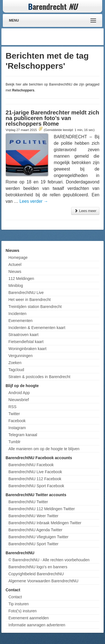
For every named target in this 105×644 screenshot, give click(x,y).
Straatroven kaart (23, 335)
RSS (12, 407)
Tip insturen (19, 604)
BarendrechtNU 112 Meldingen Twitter (42, 509)
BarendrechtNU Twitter (28, 502)
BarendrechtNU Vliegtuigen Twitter (39, 537)
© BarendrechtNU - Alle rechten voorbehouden (49, 560)
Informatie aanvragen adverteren (37, 625)
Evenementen (20, 321)
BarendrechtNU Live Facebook (35, 472)
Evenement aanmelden (29, 618)
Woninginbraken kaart (27, 349)
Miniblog (16, 286)
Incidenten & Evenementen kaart (37, 328)
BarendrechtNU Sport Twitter (33, 544)
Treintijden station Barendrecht (35, 307)
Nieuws (15, 272)
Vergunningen (20, 356)
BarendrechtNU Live (26, 293)
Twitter (14, 414)
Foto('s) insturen (23, 611)
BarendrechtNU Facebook (31, 465)
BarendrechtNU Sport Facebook (36, 486)
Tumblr (14, 442)
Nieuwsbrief (19, 400)
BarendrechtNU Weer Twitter (33, 516)
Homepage (18, 257)
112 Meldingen (21, 279)
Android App (19, 393)
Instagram (17, 428)
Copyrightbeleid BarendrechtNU (36, 574)
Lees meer (85, 211)
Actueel (15, 264)
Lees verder (34, 201)
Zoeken (15, 363)
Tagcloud (16, 370)
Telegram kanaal (23, 435)
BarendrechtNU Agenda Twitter (35, 530)
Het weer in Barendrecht (30, 300)
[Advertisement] (57, 37)
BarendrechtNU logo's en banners (38, 567)
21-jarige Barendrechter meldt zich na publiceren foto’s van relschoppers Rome (52, 118)
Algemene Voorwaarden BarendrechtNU (43, 581)
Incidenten (17, 314)
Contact (15, 597)
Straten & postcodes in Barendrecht (39, 377)
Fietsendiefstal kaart (26, 342)
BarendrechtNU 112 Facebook (35, 479)
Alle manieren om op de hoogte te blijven (44, 449)
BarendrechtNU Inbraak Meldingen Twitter (45, 523)
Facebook (17, 421)
